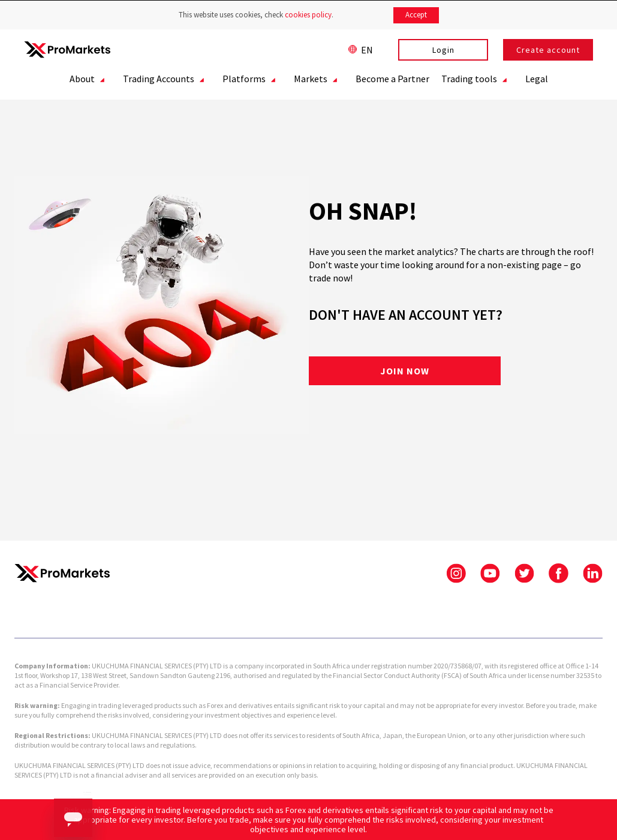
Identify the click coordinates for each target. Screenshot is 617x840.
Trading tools (479, 80)
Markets (320, 80)
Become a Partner (392, 79)
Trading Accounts (168, 80)
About (92, 80)
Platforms (254, 80)
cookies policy (308, 15)
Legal (537, 79)
